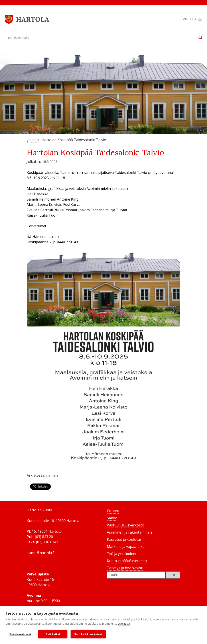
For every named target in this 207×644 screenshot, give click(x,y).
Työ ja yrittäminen (122, 554)
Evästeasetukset (20, 634)
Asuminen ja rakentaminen (129, 532)
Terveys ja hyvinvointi (125, 568)
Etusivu (113, 511)
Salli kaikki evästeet (88, 634)
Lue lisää (124, 624)
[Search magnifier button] (201, 38)
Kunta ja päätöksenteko (127, 561)
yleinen (33, 140)
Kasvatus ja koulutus (124, 539)
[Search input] (101, 38)
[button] (189, 19)
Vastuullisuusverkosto (126, 525)
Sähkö (112, 518)
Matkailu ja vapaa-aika (126, 546)
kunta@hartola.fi (41, 553)
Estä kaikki (53, 634)
